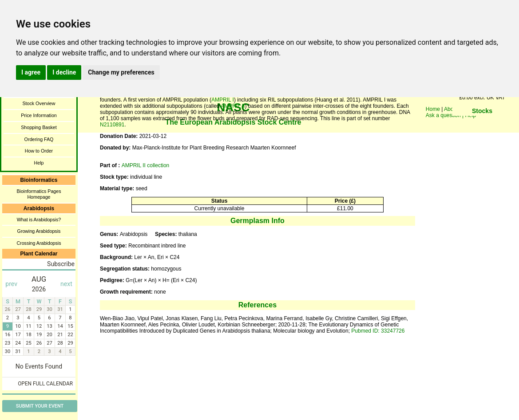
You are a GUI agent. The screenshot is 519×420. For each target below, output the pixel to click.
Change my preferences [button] (121, 72)
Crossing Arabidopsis (39, 243)
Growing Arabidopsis (39, 231)
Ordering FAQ (39, 139)
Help (39, 163)
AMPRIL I (223, 100)
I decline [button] (64, 72)
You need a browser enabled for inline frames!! (482, 124)
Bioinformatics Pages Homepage (39, 194)
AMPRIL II (233, 106)
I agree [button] (31, 72)
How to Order (39, 151)
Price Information (39, 115)
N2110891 (112, 125)
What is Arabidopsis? (39, 220)
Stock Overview (39, 103)
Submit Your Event (40, 406)
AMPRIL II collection (146, 165)
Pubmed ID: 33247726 (378, 331)
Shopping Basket (39, 127)
